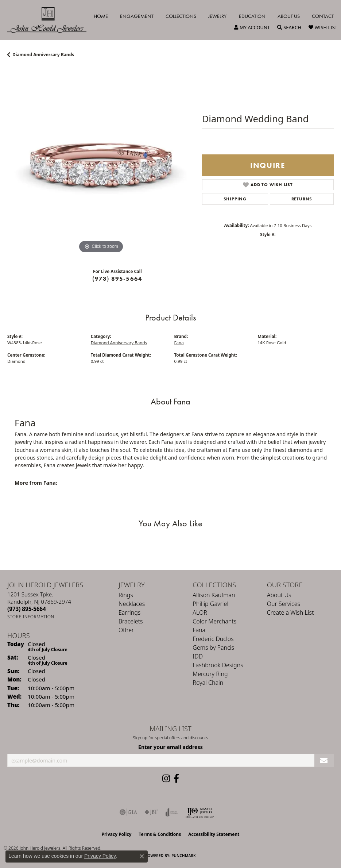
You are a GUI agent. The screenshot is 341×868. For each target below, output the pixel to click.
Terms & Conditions (160, 834)
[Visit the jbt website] (151, 812)
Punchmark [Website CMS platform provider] (184, 856)
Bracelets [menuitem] (131, 621)
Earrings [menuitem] (129, 612)
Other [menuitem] (126, 630)
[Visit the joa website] (172, 812)
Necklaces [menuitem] (132, 604)
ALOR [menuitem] (200, 612)
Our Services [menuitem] (284, 604)
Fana (179, 343)
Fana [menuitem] (199, 630)
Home (101, 16)
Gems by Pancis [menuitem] (213, 648)
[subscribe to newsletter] (324, 761)
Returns (302, 199)
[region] (101, 161)
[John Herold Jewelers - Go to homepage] (51, 20)
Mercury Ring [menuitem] (210, 674)
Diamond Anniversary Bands (43, 55)
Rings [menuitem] (126, 595)
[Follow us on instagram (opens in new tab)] (166, 779)
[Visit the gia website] (128, 812)
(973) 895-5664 (117, 279)
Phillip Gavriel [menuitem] (210, 604)
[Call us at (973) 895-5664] (27, 609)
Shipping (235, 199)
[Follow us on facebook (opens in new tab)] (176, 779)
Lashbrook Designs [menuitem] (218, 665)
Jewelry (217, 16)
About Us (289, 16)
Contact (323, 16)
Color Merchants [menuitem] (214, 621)
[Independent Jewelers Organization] (200, 812)
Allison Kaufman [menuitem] (214, 595)
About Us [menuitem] (279, 595)
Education (252, 16)
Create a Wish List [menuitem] (290, 612)
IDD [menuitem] (198, 656)
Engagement (137, 16)
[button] (252, 27)
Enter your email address (170, 747)
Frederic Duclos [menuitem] (213, 639)
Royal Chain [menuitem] (208, 683)
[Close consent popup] (142, 856)
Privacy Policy (117, 834)
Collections (181, 16)
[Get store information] (31, 617)
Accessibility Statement (214, 834)
